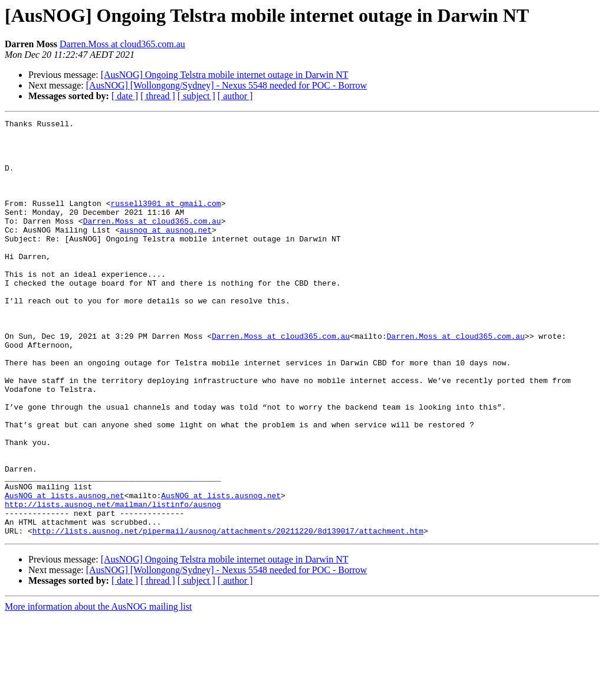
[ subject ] (196, 96)
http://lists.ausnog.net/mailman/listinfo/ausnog (113, 582)
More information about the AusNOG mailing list (98, 690)
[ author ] (235, 96)
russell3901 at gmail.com (165, 221)
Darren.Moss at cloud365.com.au (122, 44)
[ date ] (125, 96)
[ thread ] (158, 96)
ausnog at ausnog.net (166, 253)
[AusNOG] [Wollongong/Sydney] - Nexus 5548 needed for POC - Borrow (226, 85)
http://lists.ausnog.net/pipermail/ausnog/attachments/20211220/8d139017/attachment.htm (228, 614)
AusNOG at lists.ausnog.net (65, 571)
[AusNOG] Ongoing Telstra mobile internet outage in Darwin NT (225, 75)
